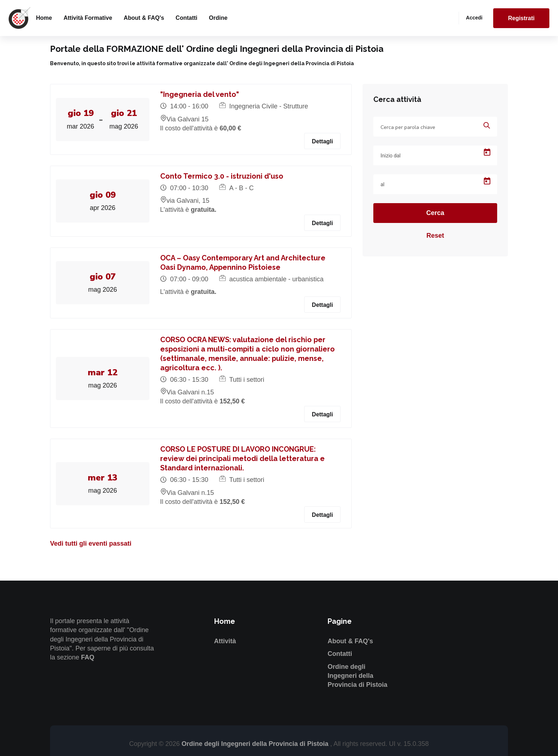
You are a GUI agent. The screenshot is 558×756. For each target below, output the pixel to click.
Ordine (218, 18)
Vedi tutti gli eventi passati (91, 543)
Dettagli (322, 141)
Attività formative (88, 18)
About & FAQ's (144, 18)
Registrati (521, 18)
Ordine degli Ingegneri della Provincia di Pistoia (357, 676)
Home (44, 18)
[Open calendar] (487, 152)
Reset (435, 236)
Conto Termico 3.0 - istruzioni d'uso (222, 176)
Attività (225, 641)
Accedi (474, 18)
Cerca (435, 213)
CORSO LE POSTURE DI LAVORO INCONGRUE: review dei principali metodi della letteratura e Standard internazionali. (242, 458)
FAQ (88, 657)
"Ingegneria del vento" (200, 94)
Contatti (186, 18)
